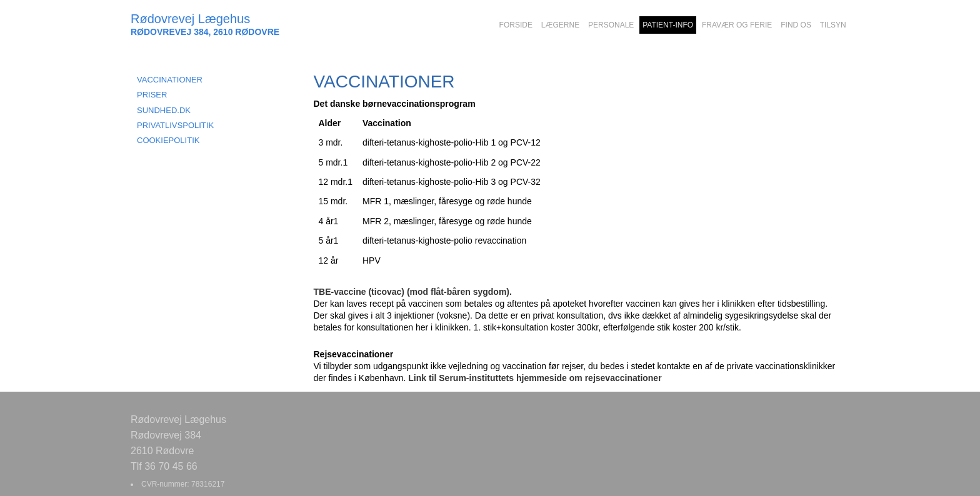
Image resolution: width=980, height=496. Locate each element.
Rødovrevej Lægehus (190, 19)
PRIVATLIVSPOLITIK (175, 125)
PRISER (152, 95)
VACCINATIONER (170, 80)
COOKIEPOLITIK (168, 140)
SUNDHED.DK (164, 110)
